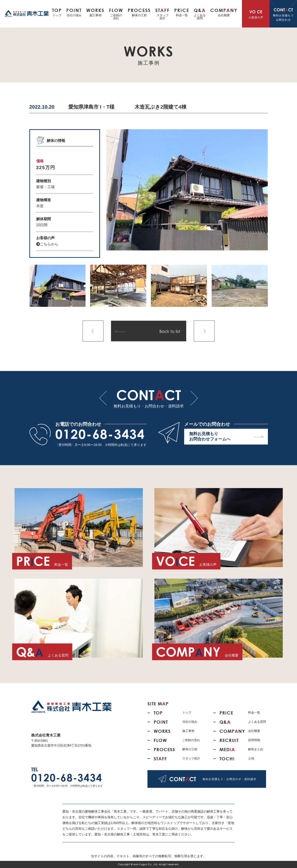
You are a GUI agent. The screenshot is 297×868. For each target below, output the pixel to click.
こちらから (47, 244)
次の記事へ (204, 331)
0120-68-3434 (100, 434)
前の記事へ (93, 331)
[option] (187, 190)
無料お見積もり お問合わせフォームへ (226, 437)
